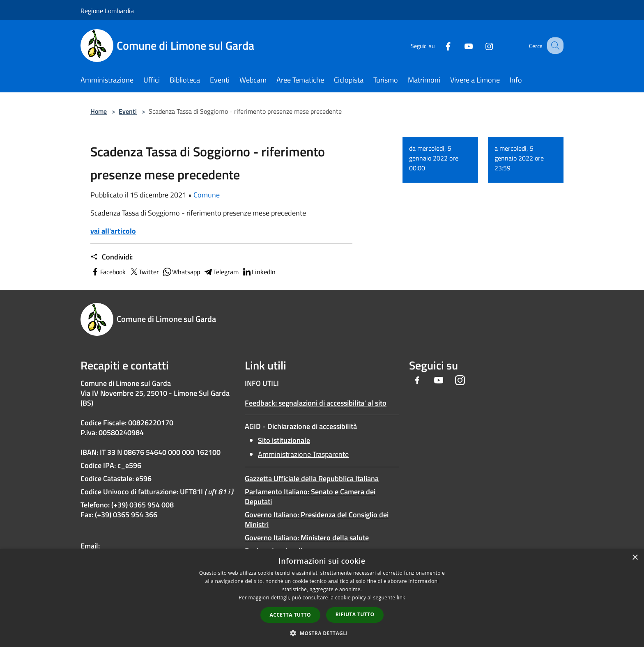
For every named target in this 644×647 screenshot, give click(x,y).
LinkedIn (259, 272)
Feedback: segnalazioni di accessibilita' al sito (316, 403)
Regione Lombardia (107, 11)
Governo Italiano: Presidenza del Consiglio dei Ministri (317, 520)
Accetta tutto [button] (290, 615)
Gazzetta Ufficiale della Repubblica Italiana (312, 478)
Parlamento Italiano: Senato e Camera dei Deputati (310, 497)
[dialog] (322, 598)
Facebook (108, 272)
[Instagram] (481, 45)
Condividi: (112, 257)
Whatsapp (181, 272)
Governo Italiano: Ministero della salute (307, 538)
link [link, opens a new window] (401, 598)
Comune (207, 195)
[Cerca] (554, 46)
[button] (322, 633)
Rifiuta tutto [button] (355, 614)
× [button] (635, 558)
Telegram (221, 272)
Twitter (144, 272)
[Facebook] (439, 45)
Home (99, 111)
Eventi (128, 111)
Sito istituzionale (284, 440)
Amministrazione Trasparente (303, 454)
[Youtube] (460, 45)
